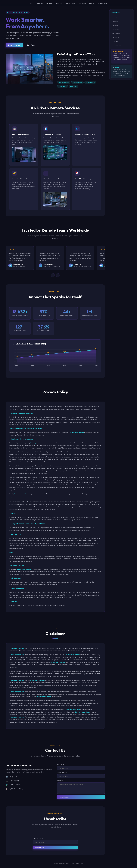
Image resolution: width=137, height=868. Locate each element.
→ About (114, 18)
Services (40, 3)
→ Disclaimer (116, 37)
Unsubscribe (103, 3)
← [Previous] (53, 277)
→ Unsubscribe (116, 45)
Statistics (58, 3)
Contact (92, 3)
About (32, 3)
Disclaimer (82, 3)
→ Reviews (115, 26)
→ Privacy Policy (117, 33)
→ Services (115, 22)
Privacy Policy (70, 3)
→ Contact (115, 41)
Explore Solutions (14, 45)
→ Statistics (115, 29)
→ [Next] (58, 277)
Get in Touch (31, 45)
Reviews (49, 3)
